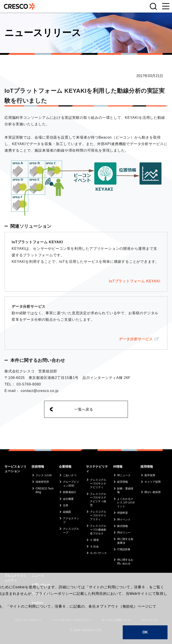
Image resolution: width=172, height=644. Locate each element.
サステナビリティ (97, 469)
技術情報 (38, 467)
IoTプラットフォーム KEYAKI (135, 281)
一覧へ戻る (84, 409)
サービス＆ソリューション (15, 469)
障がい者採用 (153, 492)
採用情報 (147, 467)
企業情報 (65, 467)
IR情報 (118, 467)
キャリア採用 (153, 482)
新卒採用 (150, 475)
